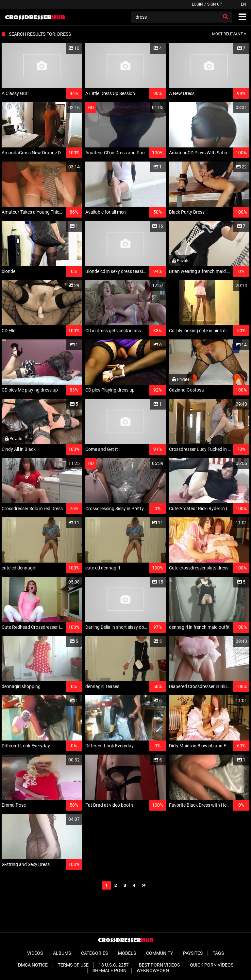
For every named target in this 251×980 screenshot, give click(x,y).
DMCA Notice (33, 965)
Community (159, 953)
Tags (218, 953)
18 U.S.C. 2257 (114, 965)
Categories (94, 953)
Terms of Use (73, 965)
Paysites (193, 953)
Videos (35, 953)
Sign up (215, 4)
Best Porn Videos (159, 965)
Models (127, 953)
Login (197, 4)
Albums (62, 953)
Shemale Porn (109, 970)
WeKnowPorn (153, 970)
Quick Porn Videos (212, 965)
